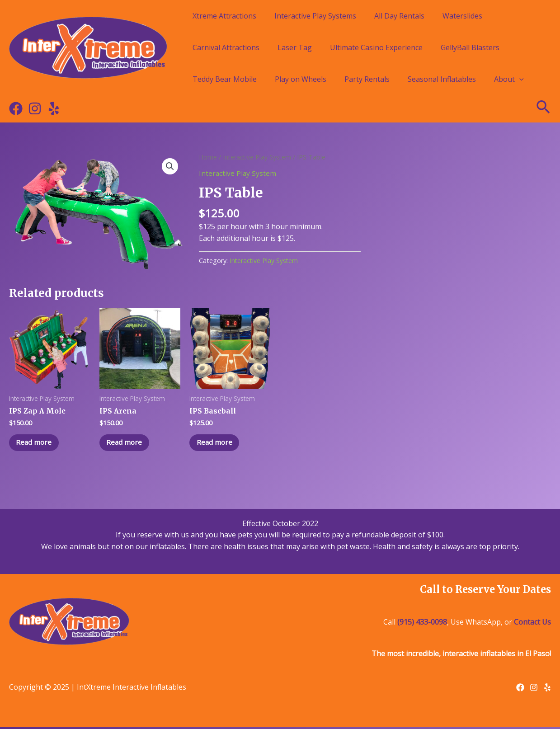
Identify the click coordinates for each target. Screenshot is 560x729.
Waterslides (462, 16)
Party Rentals (367, 79)
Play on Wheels (301, 79)
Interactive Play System (258, 157)
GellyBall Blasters (470, 47)
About (509, 79)
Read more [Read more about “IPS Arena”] (127, 444)
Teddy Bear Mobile (225, 79)
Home (208, 157)
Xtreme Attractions (224, 16)
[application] (519, 79)
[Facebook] (16, 108)
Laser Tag (295, 47)
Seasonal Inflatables (442, 79)
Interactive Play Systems (315, 16)
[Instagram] (35, 108)
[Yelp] (54, 108)
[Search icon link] (544, 108)
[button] (169, 167)
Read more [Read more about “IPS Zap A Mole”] (36, 444)
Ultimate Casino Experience (376, 47)
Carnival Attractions (226, 47)
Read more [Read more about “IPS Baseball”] (217, 444)
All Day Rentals (399, 16)
